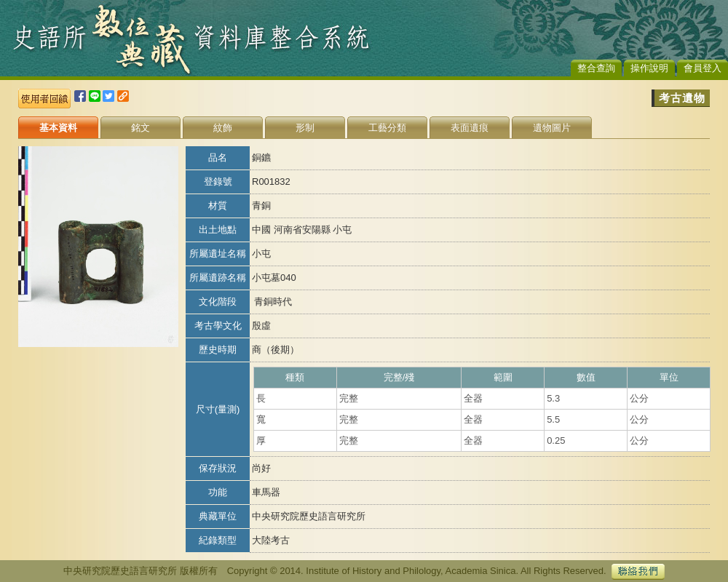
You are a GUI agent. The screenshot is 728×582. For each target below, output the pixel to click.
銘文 (141, 128)
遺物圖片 (552, 128)
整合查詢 (596, 68)
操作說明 (649, 68)
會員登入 (703, 68)
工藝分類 (387, 128)
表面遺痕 (470, 128)
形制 (305, 128)
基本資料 (58, 128)
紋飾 (223, 128)
